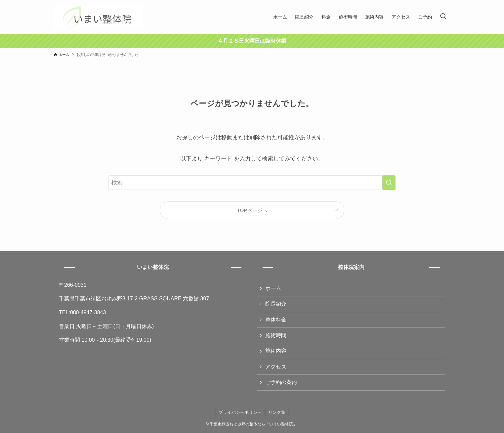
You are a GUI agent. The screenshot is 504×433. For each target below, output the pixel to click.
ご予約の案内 (281, 382)
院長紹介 (276, 304)
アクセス (276, 367)
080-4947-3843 (88, 312)
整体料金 (276, 320)
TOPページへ (252, 210)
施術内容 (276, 351)
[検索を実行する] (389, 183)
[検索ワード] (252, 183)
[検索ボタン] (443, 17)
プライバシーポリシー (240, 412)
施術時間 (276, 335)
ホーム (273, 288)
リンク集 (277, 412)
